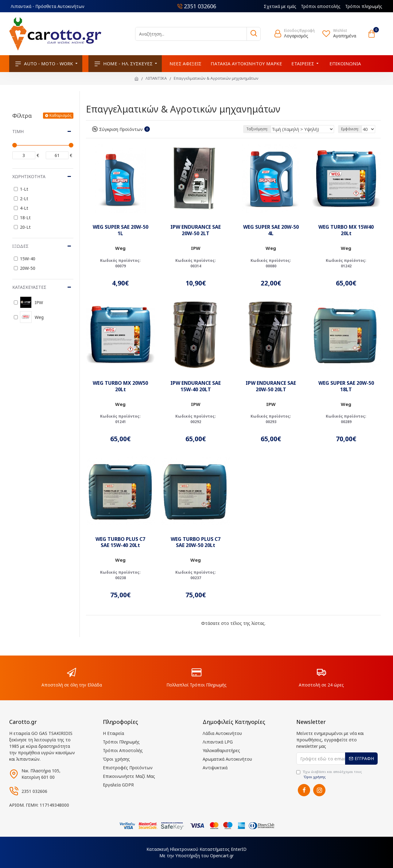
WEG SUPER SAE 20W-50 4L (271, 230)
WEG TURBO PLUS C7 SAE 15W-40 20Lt (120, 542)
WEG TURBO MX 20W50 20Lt (120, 386)
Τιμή (18, 131)
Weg (120, 248)
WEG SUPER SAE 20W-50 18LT (346, 386)
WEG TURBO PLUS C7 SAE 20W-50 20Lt (196, 542)
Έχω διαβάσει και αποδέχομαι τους (329, 774)
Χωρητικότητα (29, 176)
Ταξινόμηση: (269, 129)
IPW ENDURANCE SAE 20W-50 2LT (196, 230)
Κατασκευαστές (29, 287)
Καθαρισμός (60, 115)
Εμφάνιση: (351, 129)
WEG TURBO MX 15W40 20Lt (346, 230)
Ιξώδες (20, 246)
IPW (196, 248)
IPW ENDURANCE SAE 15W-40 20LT (196, 386)
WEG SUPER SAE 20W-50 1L (121, 230)
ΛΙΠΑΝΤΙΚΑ (156, 78)
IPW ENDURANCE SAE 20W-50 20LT (271, 386)
